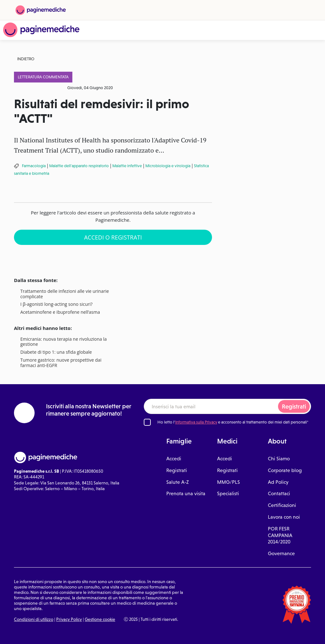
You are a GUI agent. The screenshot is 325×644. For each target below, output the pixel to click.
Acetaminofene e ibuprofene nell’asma (60, 312)
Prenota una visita (186, 493)
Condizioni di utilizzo (34, 619)
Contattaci (279, 493)
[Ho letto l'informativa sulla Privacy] (147, 422)
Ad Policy (278, 482)
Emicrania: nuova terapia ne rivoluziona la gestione (63, 342)
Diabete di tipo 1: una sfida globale (56, 352)
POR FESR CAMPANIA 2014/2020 (280, 535)
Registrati (294, 407)
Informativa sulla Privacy (196, 422)
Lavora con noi (284, 517)
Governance (281, 553)
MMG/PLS (229, 482)
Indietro (26, 59)
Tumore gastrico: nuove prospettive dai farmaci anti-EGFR (61, 363)
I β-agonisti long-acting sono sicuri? (56, 304)
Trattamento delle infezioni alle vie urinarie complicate (65, 294)
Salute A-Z (178, 482)
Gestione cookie (100, 619)
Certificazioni (282, 505)
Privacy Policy (69, 619)
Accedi (174, 459)
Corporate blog (285, 470)
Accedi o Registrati (113, 237)
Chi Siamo (279, 459)
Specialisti (228, 493)
